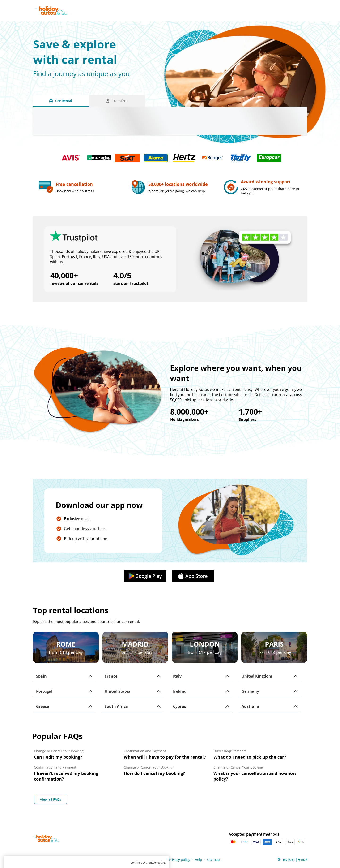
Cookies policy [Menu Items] (153, 860)
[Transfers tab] (117, 101)
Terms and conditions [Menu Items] (120, 860)
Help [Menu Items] (198, 860)
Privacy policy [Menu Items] (179, 860)
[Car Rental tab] (61, 101)
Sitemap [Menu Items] (213, 860)
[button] (64, 676)
